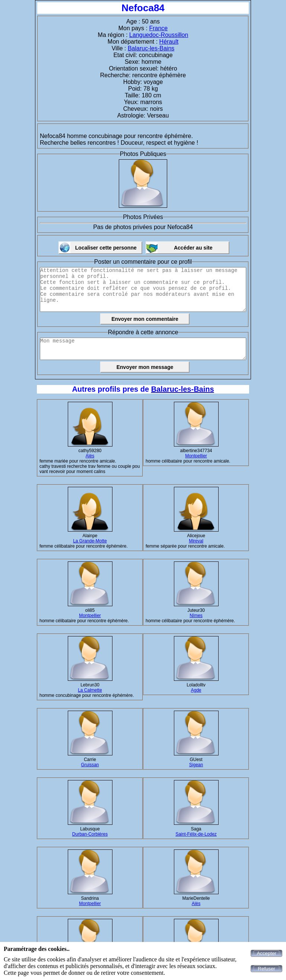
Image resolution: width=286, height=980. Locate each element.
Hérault (169, 42)
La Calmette (90, 690)
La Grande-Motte (90, 541)
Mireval (196, 541)
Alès (90, 456)
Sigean (196, 765)
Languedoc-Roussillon (159, 35)
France (158, 28)
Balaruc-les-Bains (151, 48)
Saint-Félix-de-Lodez (196, 834)
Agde (196, 690)
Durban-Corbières (90, 834)
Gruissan (90, 765)
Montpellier (196, 456)
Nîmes (196, 616)
